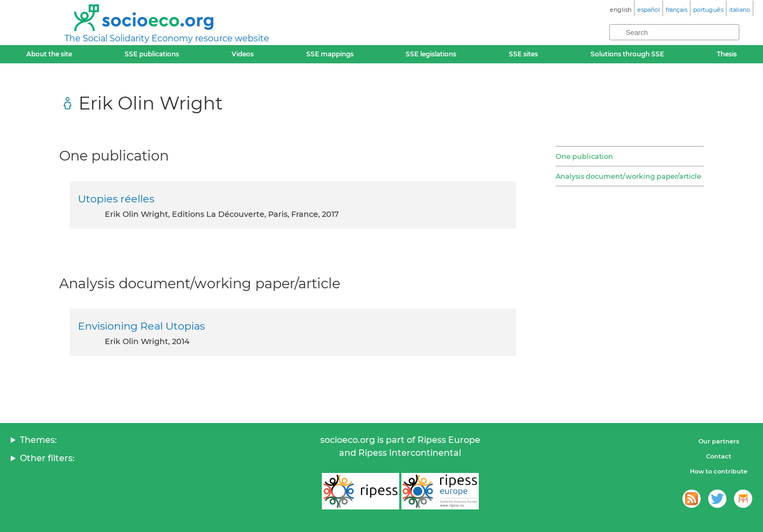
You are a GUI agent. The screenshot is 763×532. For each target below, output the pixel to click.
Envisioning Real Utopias (141, 326)
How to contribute (719, 471)
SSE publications (152, 54)
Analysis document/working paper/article (628, 176)
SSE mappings (330, 54)
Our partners (719, 441)
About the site (49, 54)
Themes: (38, 440)
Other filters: (47, 458)
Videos (243, 54)
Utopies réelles (116, 199)
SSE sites (523, 54)
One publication (584, 156)
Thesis (727, 54)
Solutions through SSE (627, 54)
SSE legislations (431, 54)
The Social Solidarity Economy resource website (167, 38)
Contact (719, 456)
